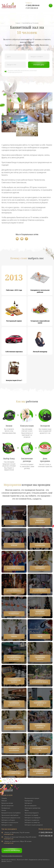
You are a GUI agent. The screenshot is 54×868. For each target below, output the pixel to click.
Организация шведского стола (11, 818)
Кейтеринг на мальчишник (10, 822)
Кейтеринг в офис (7, 825)
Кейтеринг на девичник (32, 820)
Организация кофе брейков (10, 815)
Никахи (4, 810)
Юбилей (4, 801)
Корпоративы (29, 801)
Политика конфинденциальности (12, 856)
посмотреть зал (9, 834)
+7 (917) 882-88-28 (32, 8)
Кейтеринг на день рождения (34, 825)
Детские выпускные (7, 806)
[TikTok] (26, 239)
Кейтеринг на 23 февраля (32, 818)
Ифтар (27, 810)
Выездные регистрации (32, 798)
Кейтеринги (28, 803)
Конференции (6, 808)
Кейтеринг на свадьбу (31, 815)
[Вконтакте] (17, 239)
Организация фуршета (32, 813)
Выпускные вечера (7, 803)
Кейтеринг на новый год (32, 822)
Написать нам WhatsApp (12, 850)
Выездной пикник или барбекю (11, 813)
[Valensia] (9, 6)
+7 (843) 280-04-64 (32, 5)
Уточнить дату (39, 65)
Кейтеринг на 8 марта (8, 820)
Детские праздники (31, 806)
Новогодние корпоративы (33, 808)
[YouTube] (22, 239)
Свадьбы (4, 798)
